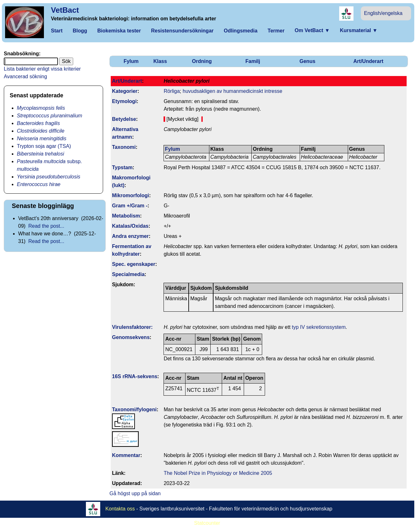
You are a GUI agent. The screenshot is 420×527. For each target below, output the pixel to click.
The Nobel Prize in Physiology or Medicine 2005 (218, 473)
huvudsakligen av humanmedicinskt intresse (232, 91)
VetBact (65, 10)
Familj (253, 61)
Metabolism (126, 216)
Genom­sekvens (131, 337)
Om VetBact (312, 30)
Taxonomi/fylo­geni (134, 409)
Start (57, 31)
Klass (160, 61)
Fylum (131, 61)
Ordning (202, 61)
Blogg (80, 31)
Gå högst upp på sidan (135, 493)
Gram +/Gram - (130, 206)
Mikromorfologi (130, 195)
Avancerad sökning (25, 76)
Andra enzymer (130, 236)
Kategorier (125, 91)
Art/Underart (368, 61)
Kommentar (126, 455)
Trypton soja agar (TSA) (44, 146)
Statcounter (207, 523)
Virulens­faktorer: (132, 327)
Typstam (122, 167)
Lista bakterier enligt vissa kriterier (42, 69)
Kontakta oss (120, 509)
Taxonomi (124, 147)
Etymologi (124, 101)
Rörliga (172, 91)
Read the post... (46, 226)
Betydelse (124, 119)
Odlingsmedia (241, 31)
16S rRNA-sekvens (135, 376)
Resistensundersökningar (182, 31)
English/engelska (383, 13)
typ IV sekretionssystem (319, 327)
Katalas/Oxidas (130, 226)
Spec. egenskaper (134, 264)
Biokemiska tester (119, 31)
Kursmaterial (359, 30)
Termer (276, 31)
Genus (307, 61)
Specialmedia (128, 274)
